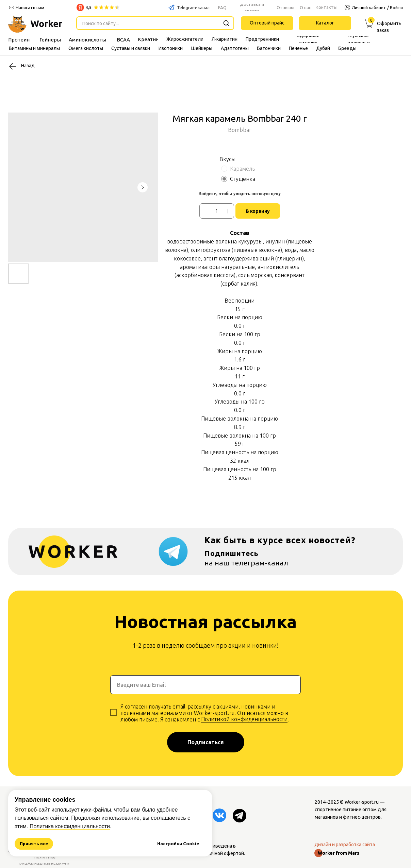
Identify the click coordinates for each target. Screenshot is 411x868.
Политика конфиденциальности (70, 826)
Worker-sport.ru (362, 802)
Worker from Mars (339, 853)
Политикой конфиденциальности (244, 719)
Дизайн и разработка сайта (345, 845)
